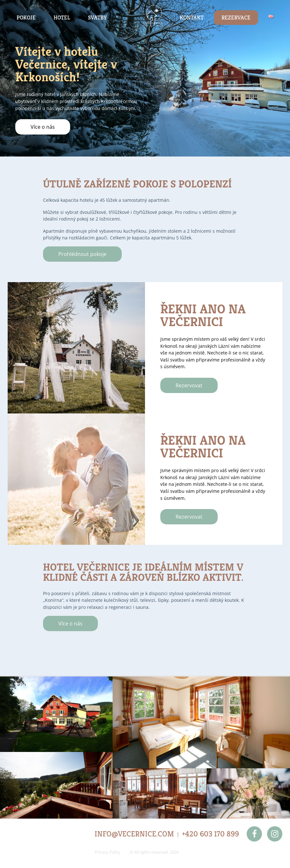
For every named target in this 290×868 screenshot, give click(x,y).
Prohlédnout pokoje (82, 254)
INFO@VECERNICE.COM (134, 834)
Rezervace (236, 18)
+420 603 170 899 (210, 834)
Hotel (62, 18)
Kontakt (192, 18)
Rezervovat (189, 385)
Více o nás (43, 127)
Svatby (97, 18)
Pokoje (26, 18)
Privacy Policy (108, 852)
